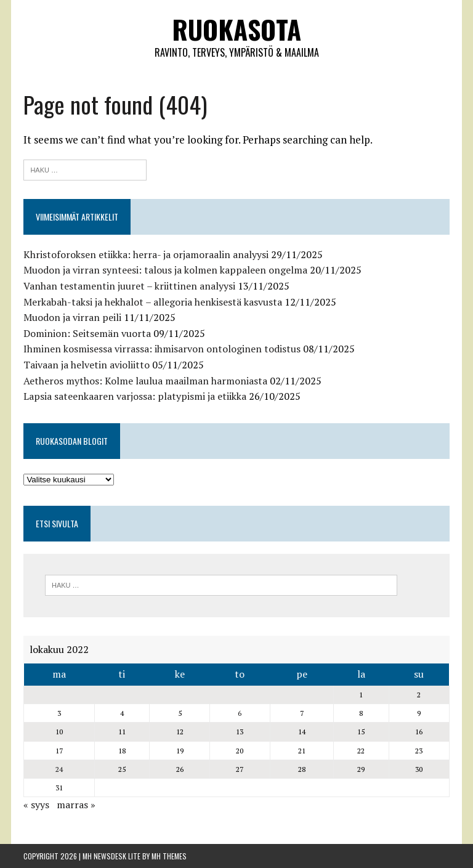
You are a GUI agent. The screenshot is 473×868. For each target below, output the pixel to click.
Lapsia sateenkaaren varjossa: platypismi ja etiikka (135, 396)
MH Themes (169, 856)
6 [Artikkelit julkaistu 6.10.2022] (240, 713)
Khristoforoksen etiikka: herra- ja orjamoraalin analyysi (146, 254)
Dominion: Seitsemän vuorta (87, 333)
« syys (36, 805)
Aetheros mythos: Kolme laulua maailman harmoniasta (145, 381)
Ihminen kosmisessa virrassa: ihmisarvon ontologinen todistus (162, 349)
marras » (76, 805)
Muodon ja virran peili (72, 317)
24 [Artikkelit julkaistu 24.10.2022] (59, 769)
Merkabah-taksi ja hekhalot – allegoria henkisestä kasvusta (153, 302)
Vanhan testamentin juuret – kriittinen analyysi (129, 286)
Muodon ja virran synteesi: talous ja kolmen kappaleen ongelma (165, 270)
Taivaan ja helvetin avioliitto (87, 365)
